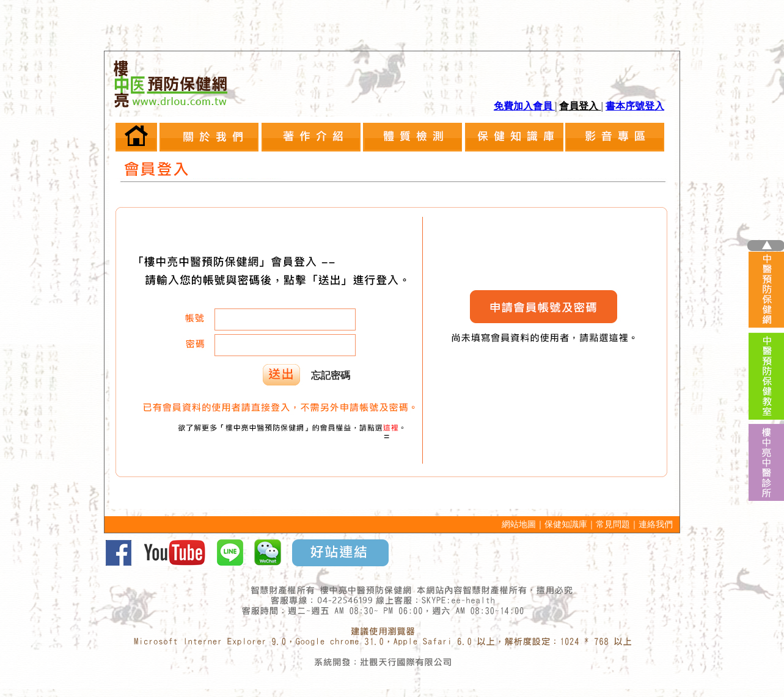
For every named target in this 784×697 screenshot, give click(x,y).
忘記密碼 (331, 375)
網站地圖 (519, 524)
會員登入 (580, 106)
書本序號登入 (635, 106)
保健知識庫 (566, 524)
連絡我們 (656, 524)
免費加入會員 (524, 106)
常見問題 (613, 524)
